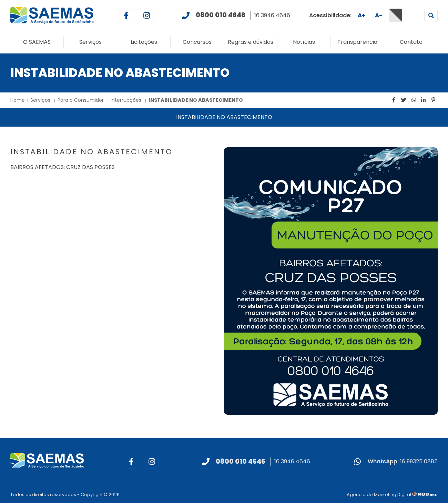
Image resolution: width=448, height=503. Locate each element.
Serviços (90, 42)
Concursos (197, 42)
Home (18, 100)
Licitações (144, 42)
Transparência (357, 42)
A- (379, 15)
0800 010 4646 (221, 15)
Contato (411, 42)
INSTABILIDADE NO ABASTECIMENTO (196, 100)
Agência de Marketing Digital (379, 495)
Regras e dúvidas (251, 42)
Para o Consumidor (81, 100)
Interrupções (127, 100)
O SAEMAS (37, 42)
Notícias (304, 42)
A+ (362, 15)
